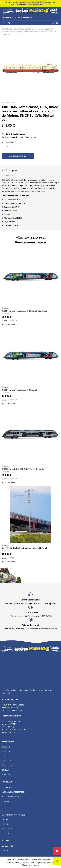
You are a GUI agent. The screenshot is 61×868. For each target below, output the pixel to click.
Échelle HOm (7, 765)
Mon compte (7, 846)
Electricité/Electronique (13, 815)
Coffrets (6, 806)
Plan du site (11, 860)
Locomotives (8, 787)
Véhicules (6, 824)
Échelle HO (7, 756)
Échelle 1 (6, 752)
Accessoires (7, 829)
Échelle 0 (6, 747)
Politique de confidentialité (42, 860)
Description (11, 170)
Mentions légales (24, 860)
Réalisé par (31, 865)
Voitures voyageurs (11, 797)
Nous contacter (57, 861)
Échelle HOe (7, 761)
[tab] (30, 170)
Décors (5, 819)
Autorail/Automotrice (19, 29)
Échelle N (6, 770)
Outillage (6, 833)
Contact (6, 851)
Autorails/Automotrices (13, 792)
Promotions (57, 851)
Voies (4, 810)
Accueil (5, 29)
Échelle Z (6, 775)
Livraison (10, 175)
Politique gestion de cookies (17, 862)
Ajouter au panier (18, 156)
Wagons (5, 801)
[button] (53, 23)
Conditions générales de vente (41, 862)
